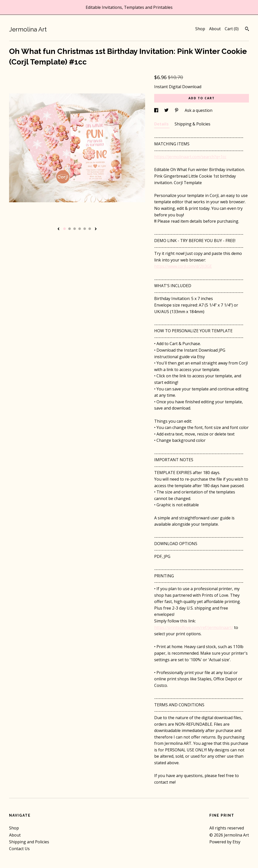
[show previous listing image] (58, 229)
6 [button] (90, 229)
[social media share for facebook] (157, 110)
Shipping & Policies (192, 124)
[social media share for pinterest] (177, 110)
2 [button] (70, 229)
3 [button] (75, 229)
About (215, 29)
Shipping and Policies (29, 842)
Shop (200, 29)
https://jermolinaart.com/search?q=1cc (190, 157)
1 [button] (64, 229)
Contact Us (19, 849)
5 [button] (85, 229)
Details (162, 124)
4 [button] (80, 229)
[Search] (247, 29)
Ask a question (199, 110)
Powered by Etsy (225, 842)
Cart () (232, 29)
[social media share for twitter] (167, 110)
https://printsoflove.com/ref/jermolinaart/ (194, 627)
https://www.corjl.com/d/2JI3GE (183, 266)
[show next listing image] (96, 229)
